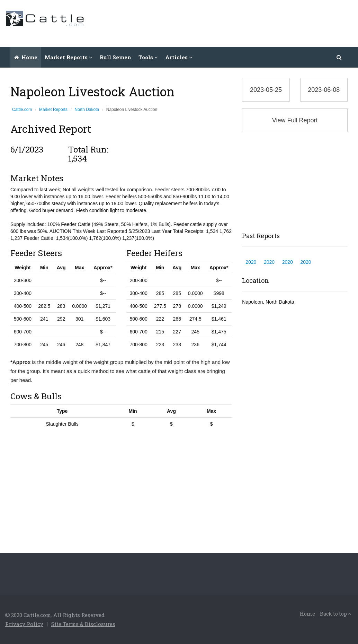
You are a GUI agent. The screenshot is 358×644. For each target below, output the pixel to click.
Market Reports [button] (69, 57)
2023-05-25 (266, 90)
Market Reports (53, 110)
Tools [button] (148, 57)
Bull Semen (115, 57)
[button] (339, 57)
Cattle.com (22, 110)
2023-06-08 (324, 90)
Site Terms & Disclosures (83, 624)
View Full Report (295, 120)
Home (26, 57)
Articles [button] (179, 57)
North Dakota (87, 110)
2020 (251, 262)
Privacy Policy (24, 624)
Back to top (335, 614)
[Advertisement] (227, 23)
